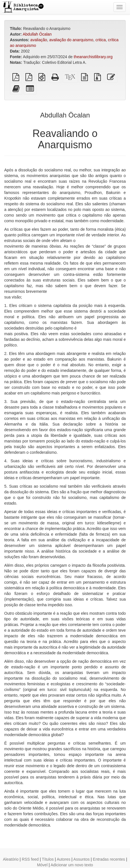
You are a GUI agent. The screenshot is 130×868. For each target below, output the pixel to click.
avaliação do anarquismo (71, 40)
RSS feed (30, 859)
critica (101, 40)
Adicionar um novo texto (72, 865)
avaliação (39, 40)
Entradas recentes (109, 859)
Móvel (42, 865)
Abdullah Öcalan (37, 34)
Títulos (48, 859)
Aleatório (11, 859)
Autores (64, 859)
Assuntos (82, 859)
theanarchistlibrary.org (93, 57)
